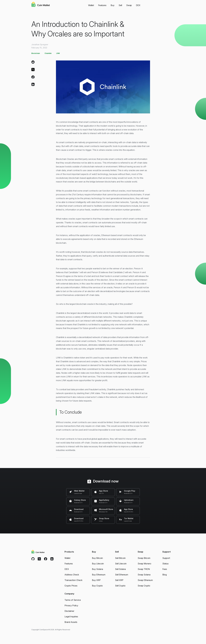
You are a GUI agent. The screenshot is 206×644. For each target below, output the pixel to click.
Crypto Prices (71, 586)
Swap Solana (144, 575)
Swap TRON (144, 569)
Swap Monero (144, 564)
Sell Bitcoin (120, 558)
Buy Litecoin (98, 564)
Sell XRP (119, 580)
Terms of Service (73, 600)
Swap (129, 5)
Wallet (91, 5)
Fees (165, 569)
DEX (138, 5)
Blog (165, 575)
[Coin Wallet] (41, 5)
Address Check (72, 575)
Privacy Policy (71, 605)
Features (102, 5)
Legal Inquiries (71, 617)
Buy (113, 5)
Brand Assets (71, 622)
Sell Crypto (120, 586)
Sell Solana (120, 569)
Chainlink (48, 53)
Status (165, 564)
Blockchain (36, 53)
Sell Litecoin (121, 564)
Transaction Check (73, 580)
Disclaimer (69, 611)
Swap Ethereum (145, 580)
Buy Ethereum (99, 575)
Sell (120, 5)
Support (166, 558)
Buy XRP (96, 580)
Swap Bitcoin (144, 558)
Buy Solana (97, 569)
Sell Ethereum (122, 575)
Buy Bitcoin (97, 558)
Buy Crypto (97, 586)
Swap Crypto (144, 586)
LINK (58, 53)
